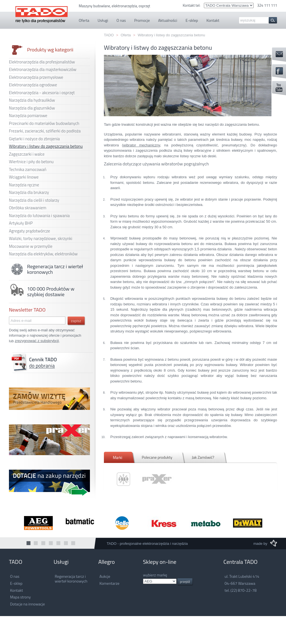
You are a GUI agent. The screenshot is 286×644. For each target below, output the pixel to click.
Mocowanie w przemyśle (31, 246)
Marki (117, 457)
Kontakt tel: (192, 5)
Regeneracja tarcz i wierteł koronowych (46, 269)
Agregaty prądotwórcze (29, 231)
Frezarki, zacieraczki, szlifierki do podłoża (45, 131)
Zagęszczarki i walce (27, 154)
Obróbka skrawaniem (28, 208)
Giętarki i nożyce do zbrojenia (34, 139)
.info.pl (160, 581)
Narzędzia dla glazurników (32, 108)
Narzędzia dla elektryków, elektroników (43, 254)
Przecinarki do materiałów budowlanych (44, 123)
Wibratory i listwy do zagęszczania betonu (46, 146)
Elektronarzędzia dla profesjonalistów (42, 62)
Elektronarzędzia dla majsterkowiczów (43, 69)
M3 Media (274, 543)
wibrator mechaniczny (142, 145)
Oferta (126, 35)
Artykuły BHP (21, 223)
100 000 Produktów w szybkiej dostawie (42, 292)
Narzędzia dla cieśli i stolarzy (34, 200)
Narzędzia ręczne (24, 185)
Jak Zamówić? (203, 457)
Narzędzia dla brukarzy (29, 192)
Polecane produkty (157, 457)
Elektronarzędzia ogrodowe (33, 85)
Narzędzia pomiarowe (28, 116)
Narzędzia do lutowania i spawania (39, 216)
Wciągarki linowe (24, 177)
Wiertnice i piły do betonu (31, 162)
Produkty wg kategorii (41, 50)
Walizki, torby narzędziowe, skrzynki (41, 238)
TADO (41, 12)
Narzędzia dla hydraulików (32, 100)
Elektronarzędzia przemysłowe (36, 77)
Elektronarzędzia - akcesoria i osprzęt (42, 93)
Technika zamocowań (28, 169)
